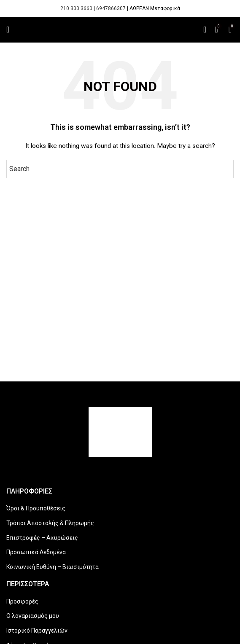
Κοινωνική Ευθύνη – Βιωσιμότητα (53, 567)
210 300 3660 (76, 8)
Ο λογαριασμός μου (33, 616)
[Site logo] (120, 30)
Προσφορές (22, 601)
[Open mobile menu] (8, 30)
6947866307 (111, 8)
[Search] (205, 30)
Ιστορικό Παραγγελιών (37, 631)
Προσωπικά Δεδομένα (36, 552)
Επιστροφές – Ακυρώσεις (42, 538)
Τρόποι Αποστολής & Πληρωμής (50, 523)
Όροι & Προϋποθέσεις (36, 508)
